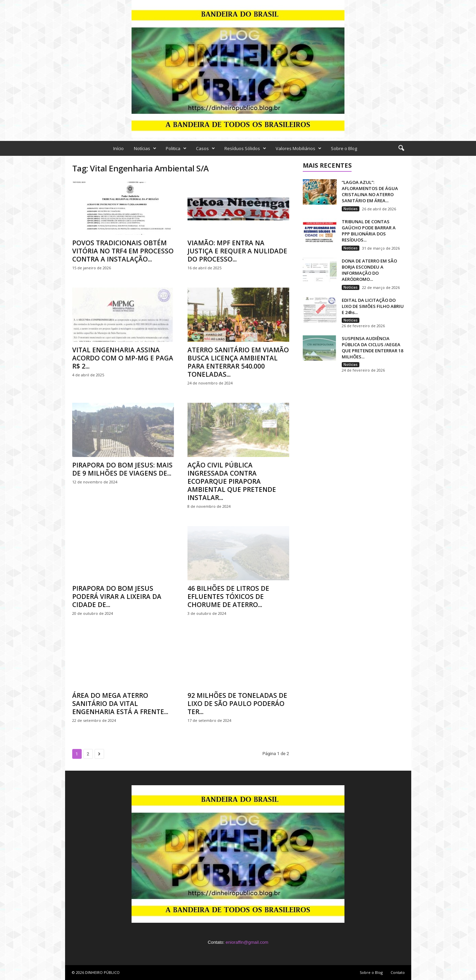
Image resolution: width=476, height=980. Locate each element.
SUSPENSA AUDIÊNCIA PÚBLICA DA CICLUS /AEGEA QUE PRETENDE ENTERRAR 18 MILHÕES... (372, 348)
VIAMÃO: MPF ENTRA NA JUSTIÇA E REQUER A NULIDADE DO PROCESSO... (237, 251)
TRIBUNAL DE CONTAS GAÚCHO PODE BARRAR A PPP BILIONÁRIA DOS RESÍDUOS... (369, 231)
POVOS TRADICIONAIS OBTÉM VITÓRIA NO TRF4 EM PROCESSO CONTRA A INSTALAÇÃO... (123, 251)
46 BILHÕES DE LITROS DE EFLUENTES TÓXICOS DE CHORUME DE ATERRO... (228, 597)
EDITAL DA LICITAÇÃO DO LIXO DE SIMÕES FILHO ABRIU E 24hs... (373, 306)
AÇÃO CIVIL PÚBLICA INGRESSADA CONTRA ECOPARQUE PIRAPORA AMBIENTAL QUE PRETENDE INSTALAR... (232, 481)
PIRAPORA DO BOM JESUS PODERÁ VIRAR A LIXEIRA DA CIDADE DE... (117, 597)
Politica (176, 148)
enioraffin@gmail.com (247, 942)
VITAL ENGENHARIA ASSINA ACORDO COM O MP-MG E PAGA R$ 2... (123, 358)
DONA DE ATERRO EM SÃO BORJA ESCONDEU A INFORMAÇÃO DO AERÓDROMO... (369, 270)
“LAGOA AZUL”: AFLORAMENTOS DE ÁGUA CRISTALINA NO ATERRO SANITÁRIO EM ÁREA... (370, 191)
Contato (398, 972)
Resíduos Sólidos (245, 148)
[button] (401, 148)
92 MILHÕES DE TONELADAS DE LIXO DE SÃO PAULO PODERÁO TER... (237, 704)
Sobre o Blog (344, 148)
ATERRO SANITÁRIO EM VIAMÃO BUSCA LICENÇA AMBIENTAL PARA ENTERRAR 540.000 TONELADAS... (238, 362)
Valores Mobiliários (299, 148)
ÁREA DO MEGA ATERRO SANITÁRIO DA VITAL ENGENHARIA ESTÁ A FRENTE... (120, 704)
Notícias (145, 148)
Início (118, 148)
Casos (205, 148)
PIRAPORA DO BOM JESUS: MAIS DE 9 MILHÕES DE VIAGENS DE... (122, 469)
